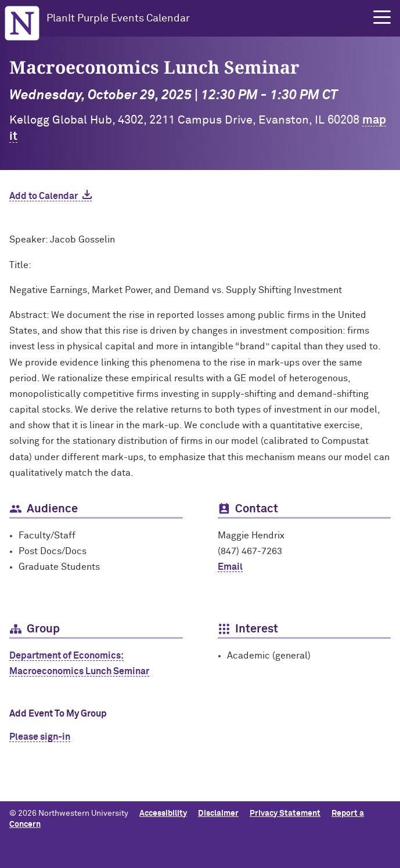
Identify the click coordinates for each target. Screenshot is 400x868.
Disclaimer (218, 813)
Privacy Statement (285, 813)
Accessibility (163, 813)
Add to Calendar (44, 196)
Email (230, 567)
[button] (382, 17)
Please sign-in (40, 737)
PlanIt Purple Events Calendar (118, 19)
